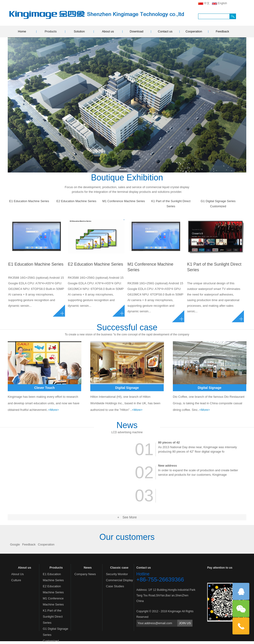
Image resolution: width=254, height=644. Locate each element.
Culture (16, 580)
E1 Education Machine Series (29, 201)
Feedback (222, 31)
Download (137, 31)
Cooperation (194, 31)
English (222, 3)
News (88, 568)
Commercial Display (120, 580)
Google (15, 544)
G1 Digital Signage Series (218, 201)
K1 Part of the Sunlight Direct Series (171, 204)
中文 (207, 3)
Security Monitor (117, 574)
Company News (85, 574)
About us (108, 31)
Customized (218, 206)
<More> (53, 410)
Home (22, 31)
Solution (79, 31)
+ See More (127, 517)
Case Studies (115, 586)
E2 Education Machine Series (76, 201)
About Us (17, 574)
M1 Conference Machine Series (123, 201)
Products (51, 31)
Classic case (119, 568)
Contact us (165, 31)
